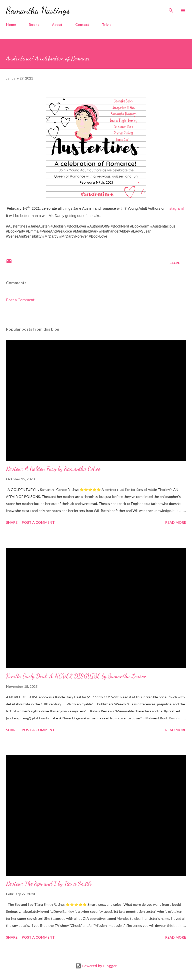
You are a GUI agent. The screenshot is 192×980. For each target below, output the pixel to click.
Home (11, 24)
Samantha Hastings (38, 10)
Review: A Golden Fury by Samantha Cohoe (53, 469)
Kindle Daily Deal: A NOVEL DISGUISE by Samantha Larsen (76, 676)
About (57, 24)
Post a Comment (20, 300)
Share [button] (174, 263)
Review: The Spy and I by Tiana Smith (49, 884)
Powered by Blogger (96, 966)
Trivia (107, 24)
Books (34, 24)
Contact (82, 24)
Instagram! (175, 208)
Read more (176, 522)
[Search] (171, 9)
